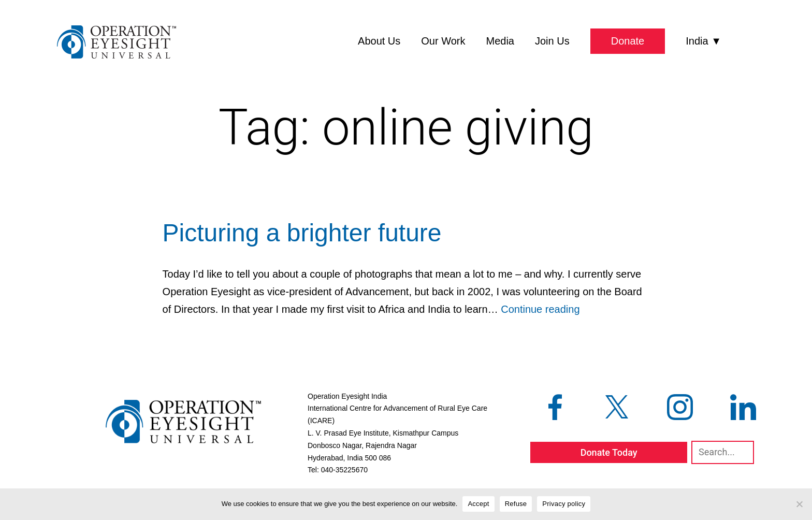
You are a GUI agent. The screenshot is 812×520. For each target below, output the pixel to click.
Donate (628, 41)
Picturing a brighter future (302, 233)
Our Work (443, 41)
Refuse (516, 504)
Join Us (552, 41)
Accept (478, 504)
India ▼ (704, 41)
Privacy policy (564, 504)
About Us (379, 41)
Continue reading (540, 309)
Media (500, 41)
